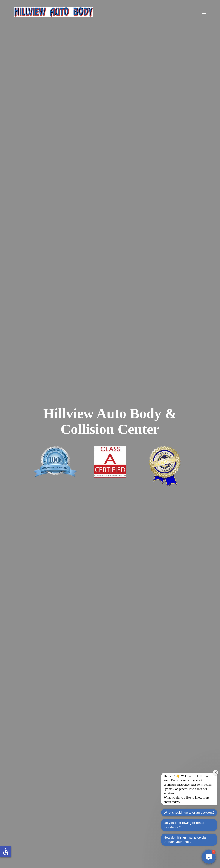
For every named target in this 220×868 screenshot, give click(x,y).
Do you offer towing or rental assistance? (184, 825)
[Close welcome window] (216, 773)
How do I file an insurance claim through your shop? (186, 840)
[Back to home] (54, 12)
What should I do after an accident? (189, 812)
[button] (204, 12)
